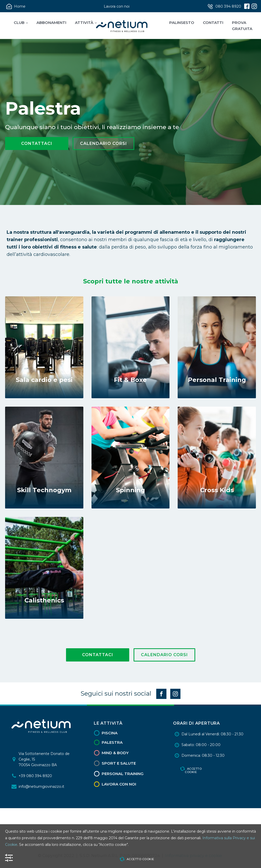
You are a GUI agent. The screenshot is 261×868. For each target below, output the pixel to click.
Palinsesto (182, 23)
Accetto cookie (193, 770)
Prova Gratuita (242, 26)
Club (19, 23)
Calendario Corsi (103, 143)
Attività (84, 23)
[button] (16, 6)
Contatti (213, 23)
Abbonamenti (51, 23)
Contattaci (37, 143)
